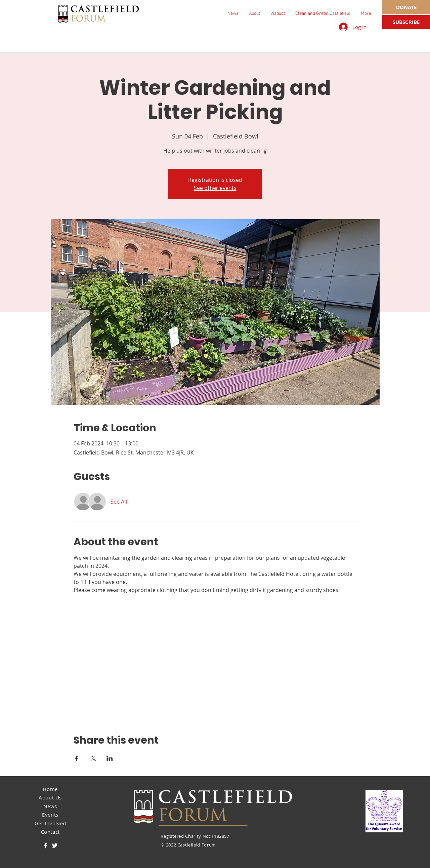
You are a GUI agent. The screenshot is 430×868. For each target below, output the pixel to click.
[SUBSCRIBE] (406, 22)
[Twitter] (55, 845)
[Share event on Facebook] (77, 758)
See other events (215, 188)
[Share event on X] (93, 758)
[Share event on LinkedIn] (110, 758)
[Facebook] (46, 845)
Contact (50, 832)
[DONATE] (406, 7)
